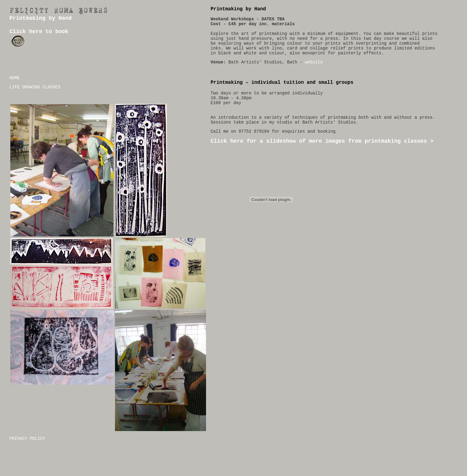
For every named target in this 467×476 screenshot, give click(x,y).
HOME (15, 78)
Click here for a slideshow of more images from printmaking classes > (322, 141)
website (314, 62)
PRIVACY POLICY (27, 439)
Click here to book (39, 32)
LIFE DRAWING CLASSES (35, 87)
